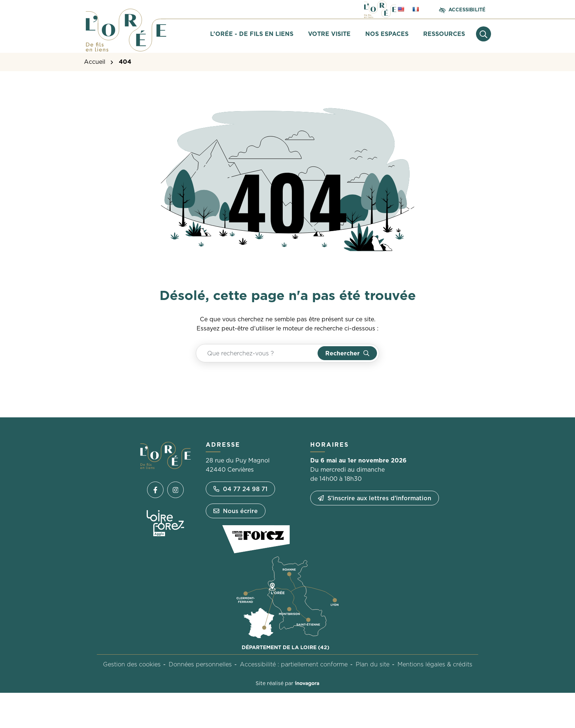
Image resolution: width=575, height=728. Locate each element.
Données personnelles (200, 664)
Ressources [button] (444, 34)
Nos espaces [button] (387, 34)
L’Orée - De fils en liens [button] (252, 34)
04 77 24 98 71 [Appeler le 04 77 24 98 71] (240, 489)
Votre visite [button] (329, 34)
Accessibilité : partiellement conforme (294, 664)
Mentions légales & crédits (435, 664)
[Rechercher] (347, 353)
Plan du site (373, 664)
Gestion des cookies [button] (132, 664)
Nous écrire (236, 511)
